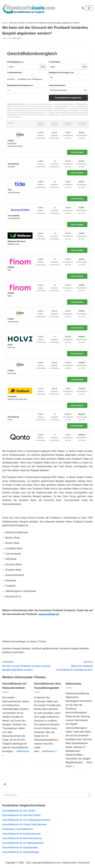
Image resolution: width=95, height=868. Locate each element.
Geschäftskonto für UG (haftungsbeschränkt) (26, 822)
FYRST (6, 694)
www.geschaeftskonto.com (46, 865)
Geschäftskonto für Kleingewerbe (20, 850)
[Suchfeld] (47, 797)
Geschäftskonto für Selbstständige (21, 855)
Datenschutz (74, 685)
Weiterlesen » (50, 762)
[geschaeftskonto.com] (29, 8)
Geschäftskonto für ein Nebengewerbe (23, 846)
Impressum (84, 865)
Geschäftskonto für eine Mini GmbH (22, 818)
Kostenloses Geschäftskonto (18, 832)
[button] (83, 8)
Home (5, 23)
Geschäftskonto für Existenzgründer (22, 836)
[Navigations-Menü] (89, 8)
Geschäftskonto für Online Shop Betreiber (25, 827)
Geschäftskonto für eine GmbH (19, 813)
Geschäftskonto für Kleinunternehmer (22, 841)
